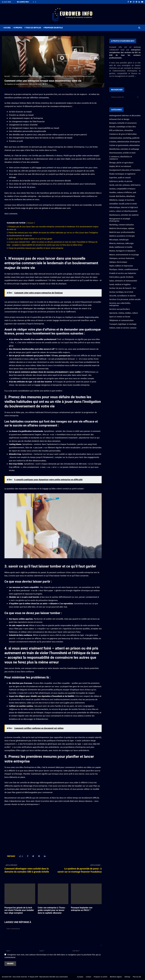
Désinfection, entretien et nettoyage (124, 149)
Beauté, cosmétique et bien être (123, 127)
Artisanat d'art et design (119, 119)
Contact (89, 977)
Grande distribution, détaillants (122, 196)
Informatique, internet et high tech (124, 207)
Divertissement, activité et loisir (122, 153)
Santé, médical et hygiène (120, 285)
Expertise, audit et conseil (120, 178)
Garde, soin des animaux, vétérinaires (125, 185)
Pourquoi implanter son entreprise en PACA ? (82, 909)
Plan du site (137, 977)
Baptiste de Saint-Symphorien (18, 84)
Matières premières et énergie (122, 236)
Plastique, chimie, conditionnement (124, 270)
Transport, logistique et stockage (123, 324)
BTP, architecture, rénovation (121, 130)
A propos (80, 977)
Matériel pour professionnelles (122, 232)
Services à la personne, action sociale (125, 299)
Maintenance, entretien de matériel (124, 215)
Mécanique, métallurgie (119, 240)
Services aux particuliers (120, 309)
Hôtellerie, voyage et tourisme (122, 200)
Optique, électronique (118, 262)
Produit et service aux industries (123, 273)
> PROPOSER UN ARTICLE (53, 28)
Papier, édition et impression (121, 266)
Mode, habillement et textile (121, 247)
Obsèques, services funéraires (122, 258)
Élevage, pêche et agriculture (121, 163)
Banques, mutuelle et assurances (123, 123)
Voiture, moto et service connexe (123, 328)
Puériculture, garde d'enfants (121, 277)
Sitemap (127, 977)
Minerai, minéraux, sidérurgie (121, 243)
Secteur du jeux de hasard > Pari (123, 288)
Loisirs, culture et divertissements (123, 211)
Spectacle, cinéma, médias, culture (124, 313)
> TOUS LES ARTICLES (33, 28)
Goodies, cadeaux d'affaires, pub (123, 193)
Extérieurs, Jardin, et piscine (121, 181)
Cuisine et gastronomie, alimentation (125, 145)
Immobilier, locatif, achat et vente (123, 204)
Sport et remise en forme (120, 317)
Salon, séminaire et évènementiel (123, 281)
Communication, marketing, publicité (124, 138)
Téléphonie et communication (121, 320)
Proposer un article (101, 977)
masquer (31, 223)
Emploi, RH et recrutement (120, 166)
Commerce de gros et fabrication (123, 134)
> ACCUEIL (7, 28)
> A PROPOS (17, 28)
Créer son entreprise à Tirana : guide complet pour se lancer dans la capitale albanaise (52, 910)
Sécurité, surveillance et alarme (122, 296)
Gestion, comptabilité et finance (122, 189)
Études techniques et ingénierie (122, 174)
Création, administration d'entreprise (125, 142)
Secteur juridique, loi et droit (121, 292)
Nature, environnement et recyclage (124, 255)
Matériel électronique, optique (122, 228)
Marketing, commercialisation (122, 225)
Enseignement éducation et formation (125, 170)
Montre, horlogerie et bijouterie (122, 251)
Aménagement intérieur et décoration (125, 116)
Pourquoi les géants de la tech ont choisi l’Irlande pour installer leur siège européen (19, 910)
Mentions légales (116, 977)
